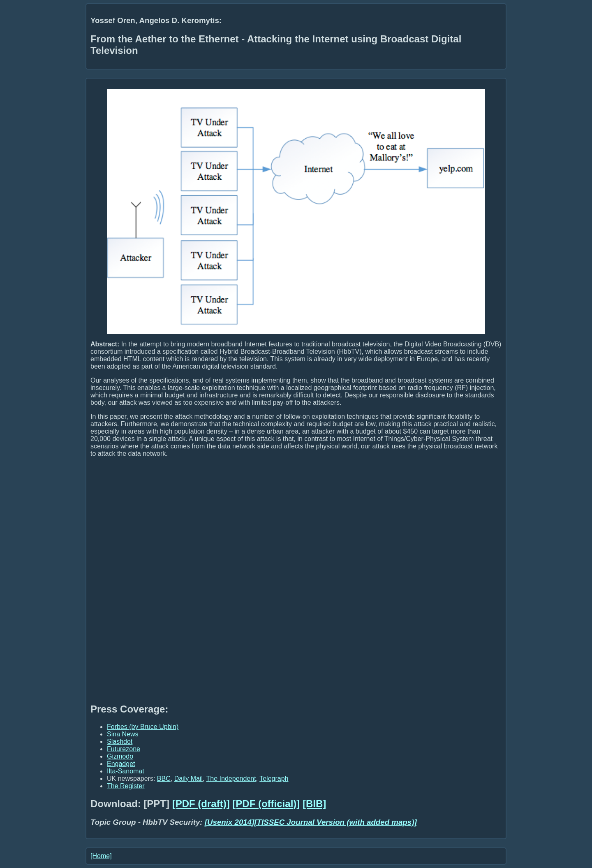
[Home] (101, 856)
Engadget (121, 764)
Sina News (123, 734)
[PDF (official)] (266, 804)
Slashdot (120, 742)
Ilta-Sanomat (126, 771)
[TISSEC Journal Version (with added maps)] (335, 822)
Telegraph (274, 779)
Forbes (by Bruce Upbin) (143, 727)
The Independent (231, 779)
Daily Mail (188, 779)
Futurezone (124, 749)
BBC (164, 779)
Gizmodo (120, 756)
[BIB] (314, 804)
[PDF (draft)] (201, 804)
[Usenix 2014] (230, 822)
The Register (126, 786)
